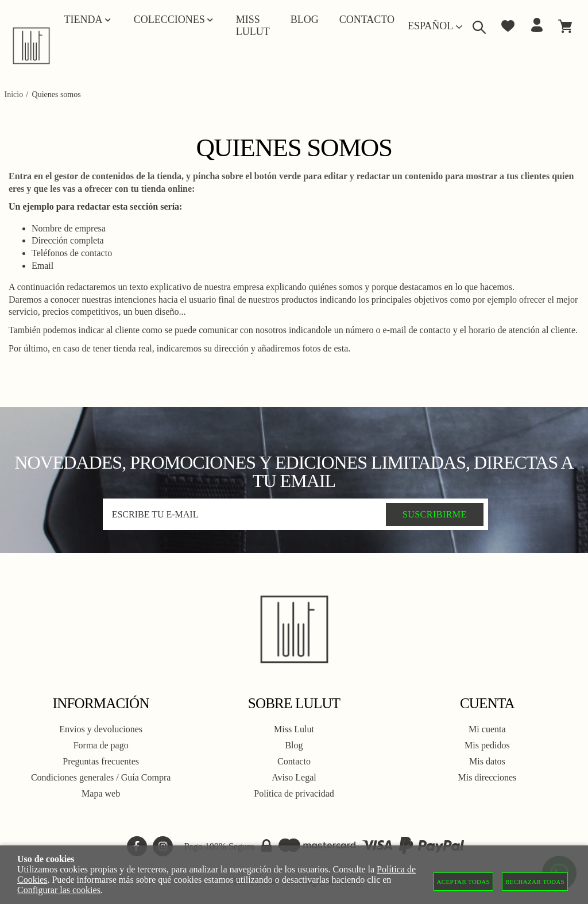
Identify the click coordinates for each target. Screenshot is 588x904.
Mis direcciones (487, 777)
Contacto (294, 761)
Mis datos (487, 761)
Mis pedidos (487, 745)
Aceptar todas (464, 882)
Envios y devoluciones (101, 729)
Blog (294, 745)
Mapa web (101, 793)
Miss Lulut (294, 729)
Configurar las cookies (59, 890)
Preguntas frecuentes (101, 761)
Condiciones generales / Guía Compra (101, 777)
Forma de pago (101, 745)
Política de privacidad (294, 793)
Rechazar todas (535, 882)
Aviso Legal (294, 777)
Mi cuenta (487, 729)
